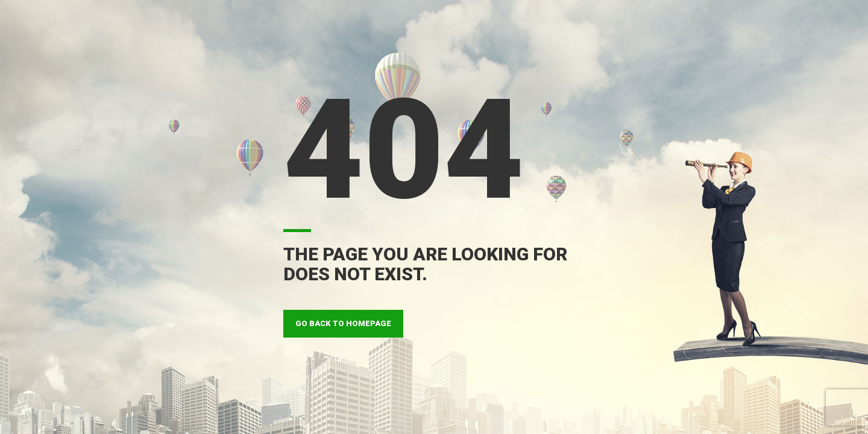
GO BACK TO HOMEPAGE (343, 323)
